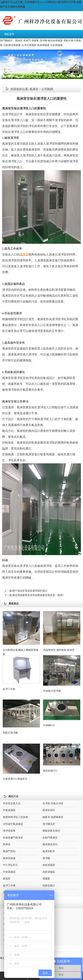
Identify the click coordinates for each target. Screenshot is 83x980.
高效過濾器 (49, 872)
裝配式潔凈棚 (21, 717)
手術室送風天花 (12, 803)
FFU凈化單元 (10, 865)
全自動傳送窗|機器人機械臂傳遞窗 (21, 634)
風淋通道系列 (50, 844)
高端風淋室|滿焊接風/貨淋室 (62, 631)
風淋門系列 (9, 851)
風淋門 (27, 41)
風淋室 (19, 41)
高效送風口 (49, 886)
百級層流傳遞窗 (12, 45)
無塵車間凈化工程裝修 (15, 817)
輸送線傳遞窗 (55, 41)
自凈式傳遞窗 (29, 45)
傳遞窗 (35, 41)
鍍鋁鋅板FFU (62, 758)
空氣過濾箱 (9, 810)
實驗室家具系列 (51, 831)
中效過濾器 (9, 872)
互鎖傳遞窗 (56, 45)
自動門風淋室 (50, 838)
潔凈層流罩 (49, 824)
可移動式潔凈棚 (62, 674)
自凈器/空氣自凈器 (53, 803)
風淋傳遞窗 (43, 45)
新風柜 (7, 879)
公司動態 (47, 89)
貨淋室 (7, 844)
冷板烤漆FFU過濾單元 (21, 762)
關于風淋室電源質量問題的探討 (30, 591)
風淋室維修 (9, 858)
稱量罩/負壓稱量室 (53, 817)
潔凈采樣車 (9, 831)
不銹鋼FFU (62, 713)
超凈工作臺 (21, 673)
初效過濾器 (49, 865)
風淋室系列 (49, 810)
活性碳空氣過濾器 (13, 824)
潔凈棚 (43, 41)
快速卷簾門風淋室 (13, 838)
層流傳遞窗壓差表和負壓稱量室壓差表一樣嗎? (38, 595)
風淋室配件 (49, 851)
